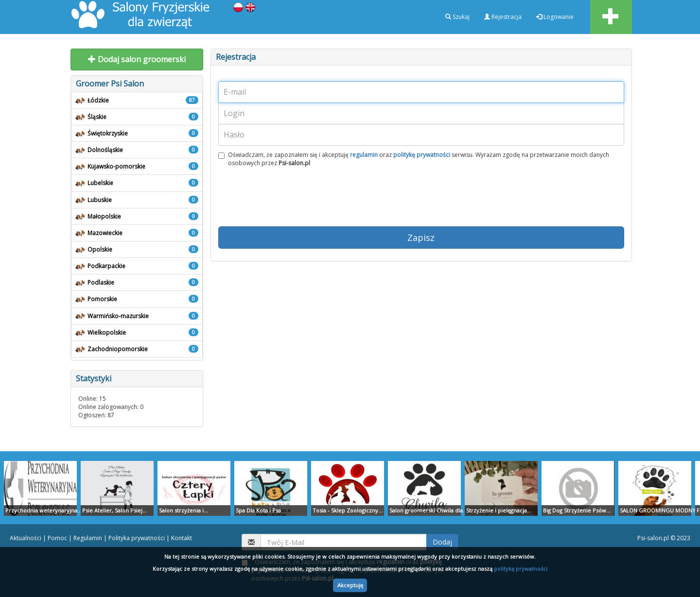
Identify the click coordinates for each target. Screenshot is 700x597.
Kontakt (182, 538)
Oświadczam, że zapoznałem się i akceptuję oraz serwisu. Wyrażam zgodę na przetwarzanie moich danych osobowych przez (414, 159)
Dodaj (442, 542)
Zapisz (421, 238)
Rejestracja (503, 17)
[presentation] (292, 199)
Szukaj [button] (457, 17)
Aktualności (26, 538)
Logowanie (555, 17)
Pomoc (57, 538)
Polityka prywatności (137, 538)
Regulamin (88, 538)
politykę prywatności (521, 569)
